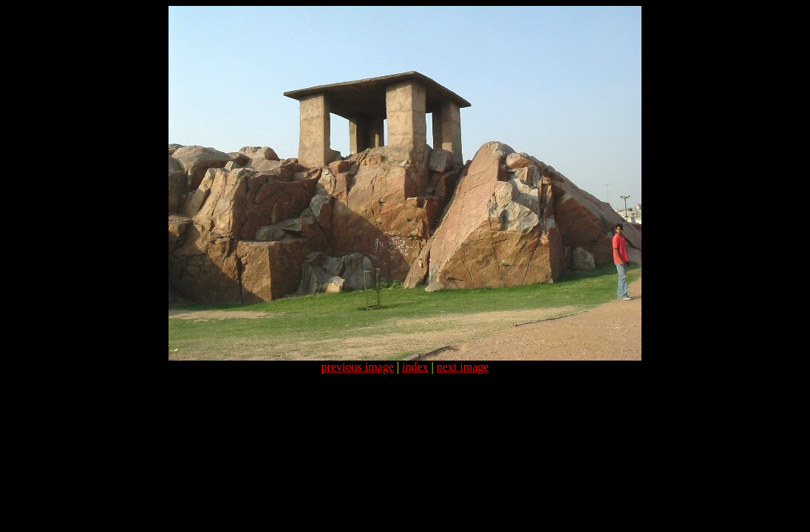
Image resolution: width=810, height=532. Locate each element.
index (415, 367)
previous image (358, 367)
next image (463, 367)
